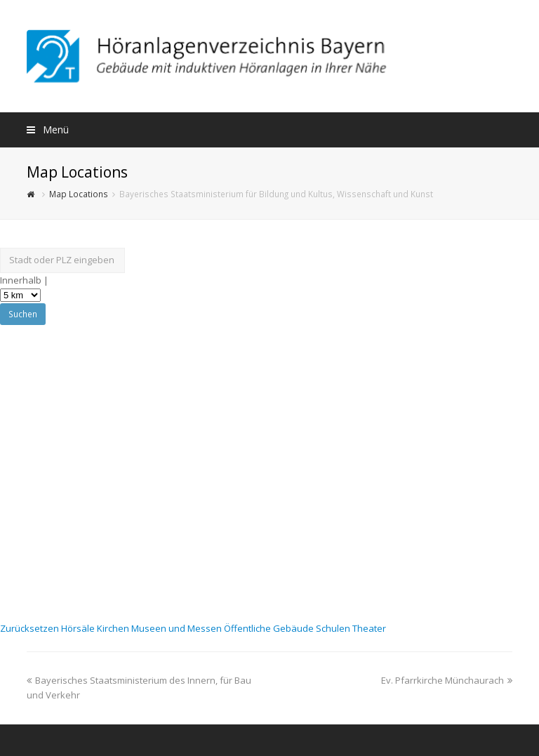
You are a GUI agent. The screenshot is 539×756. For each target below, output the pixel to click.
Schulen (334, 628)
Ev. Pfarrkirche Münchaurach (447, 680)
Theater (369, 628)
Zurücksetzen (31, 628)
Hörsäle (79, 628)
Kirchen (114, 628)
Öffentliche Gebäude (270, 628)
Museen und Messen (178, 628)
